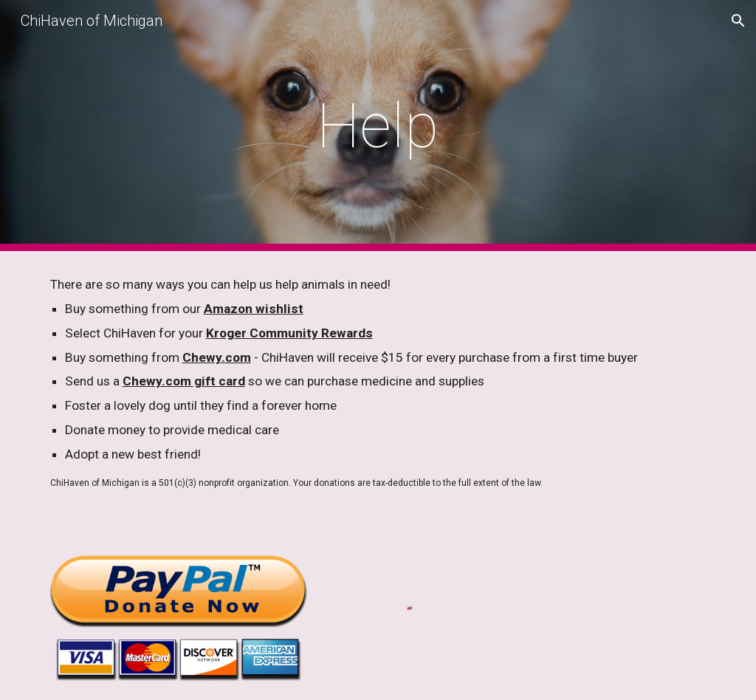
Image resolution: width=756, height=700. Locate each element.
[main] (378, 126)
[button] (738, 21)
